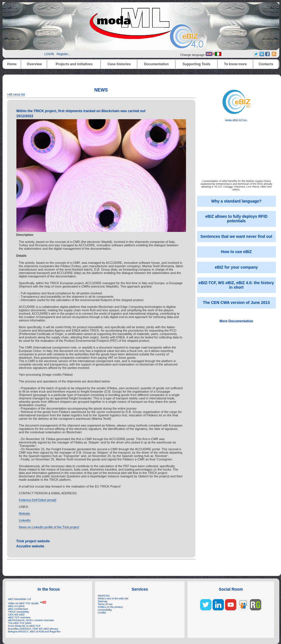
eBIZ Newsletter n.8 (20, 599)
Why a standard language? (236, 201)
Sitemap (103, 601)
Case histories (119, 64)
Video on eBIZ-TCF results (28, 603)
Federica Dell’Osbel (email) (38, 500)
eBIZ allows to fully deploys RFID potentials (236, 219)
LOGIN (49, 54)
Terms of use (105, 604)
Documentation (156, 64)
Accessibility (105, 610)
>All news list (16, 94)
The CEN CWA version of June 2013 (236, 303)
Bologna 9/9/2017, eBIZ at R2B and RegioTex (34, 632)
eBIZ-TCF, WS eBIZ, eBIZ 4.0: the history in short (236, 285)
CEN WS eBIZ (17, 615)
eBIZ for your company (236, 267)
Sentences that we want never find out (236, 236)
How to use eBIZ (236, 252)
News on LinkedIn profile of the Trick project (49, 527)
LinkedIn (25, 520)
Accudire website (30, 546)
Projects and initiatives (74, 64)
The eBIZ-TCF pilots (20, 623)
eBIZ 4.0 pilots (17, 606)
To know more (235, 64)
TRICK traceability (19, 612)
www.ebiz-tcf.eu (236, 119)
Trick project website (33, 541)
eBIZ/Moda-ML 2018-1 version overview (31, 620)
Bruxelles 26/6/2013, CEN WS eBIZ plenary (33, 629)
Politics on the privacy (110, 607)
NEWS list (104, 596)
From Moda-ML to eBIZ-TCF (24, 626)
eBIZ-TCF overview (19, 617)
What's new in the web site (113, 599)
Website (25, 514)
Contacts (266, 64)
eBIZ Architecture (18, 609)
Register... (64, 54)
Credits (102, 613)
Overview (34, 64)
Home (12, 64)
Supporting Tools (196, 64)
